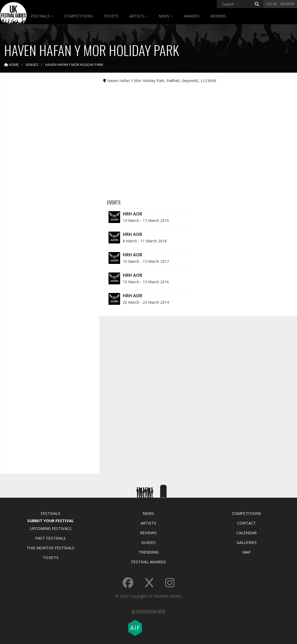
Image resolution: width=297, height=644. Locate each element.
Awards (192, 16)
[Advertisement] (46, 161)
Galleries (247, 542)
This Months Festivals (50, 548)
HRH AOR (132, 214)
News (166, 16)
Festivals (42, 16)
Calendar (247, 533)
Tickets (111, 16)
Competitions (78, 16)
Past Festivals (50, 538)
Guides (148, 542)
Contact (247, 523)
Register (287, 4)
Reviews (218, 16)
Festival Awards (148, 562)
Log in (271, 4)
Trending (148, 552)
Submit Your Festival (50, 521)
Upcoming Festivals (50, 528)
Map (247, 552)
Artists (139, 16)
